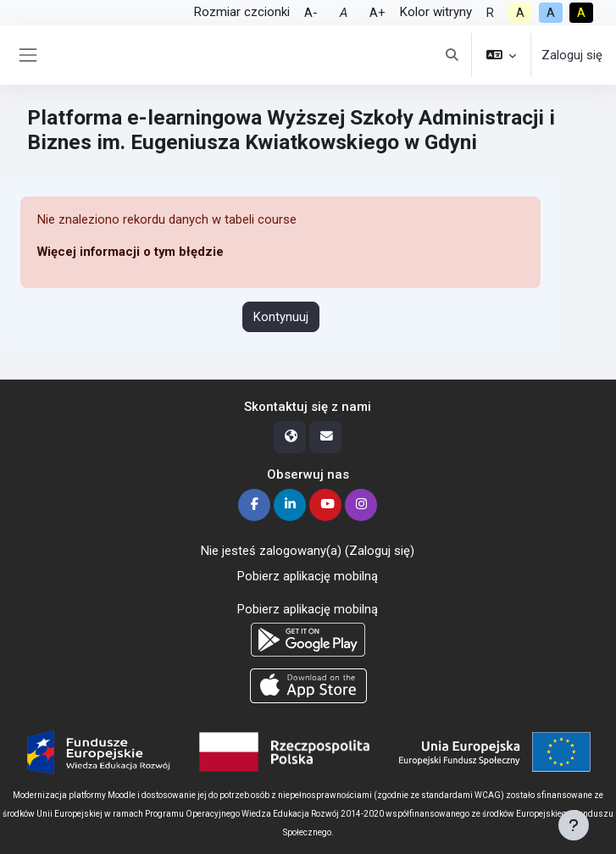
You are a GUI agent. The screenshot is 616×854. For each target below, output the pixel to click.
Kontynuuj (281, 317)
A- (311, 13)
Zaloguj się (572, 55)
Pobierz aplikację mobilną (308, 576)
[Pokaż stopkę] (574, 825)
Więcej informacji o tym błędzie (130, 252)
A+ (377, 13)
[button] (452, 55)
